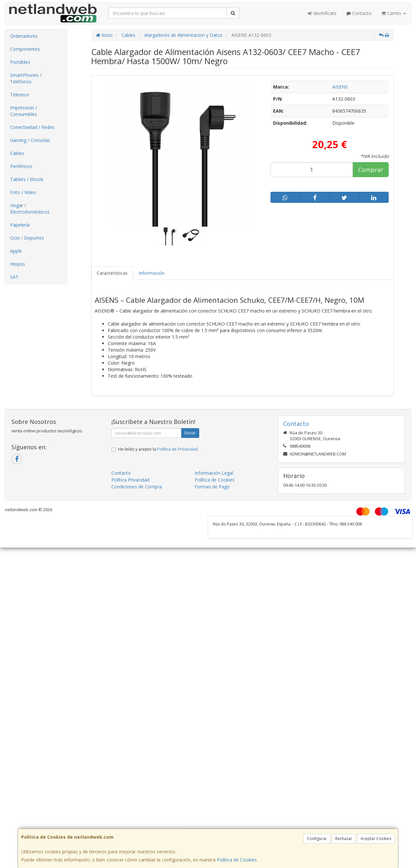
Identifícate (322, 13)
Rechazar (344, 839)
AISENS (340, 87)
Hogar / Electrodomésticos (30, 209)
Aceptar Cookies (376, 839)
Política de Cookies (237, 860)
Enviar (190, 433)
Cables (17, 153)
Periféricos (21, 166)
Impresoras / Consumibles (24, 111)
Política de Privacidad (177, 449)
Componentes (25, 49)
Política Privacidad (130, 480)
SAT (14, 277)
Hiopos (18, 264)
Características (112, 273)
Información (152, 273)
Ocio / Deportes (27, 238)
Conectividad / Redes (32, 127)
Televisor (20, 95)
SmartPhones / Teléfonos (26, 78)
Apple (16, 251)
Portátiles (20, 62)
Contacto (359, 13)
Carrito (394, 13)
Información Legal (214, 473)
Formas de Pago (212, 487)
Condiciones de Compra (137, 487)
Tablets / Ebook (27, 179)
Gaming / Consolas (30, 140)
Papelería (20, 225)
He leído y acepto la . (158, 449)
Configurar (317, 839)
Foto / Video (23, 192)
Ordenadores (24, 36)
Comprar (371, 170)
